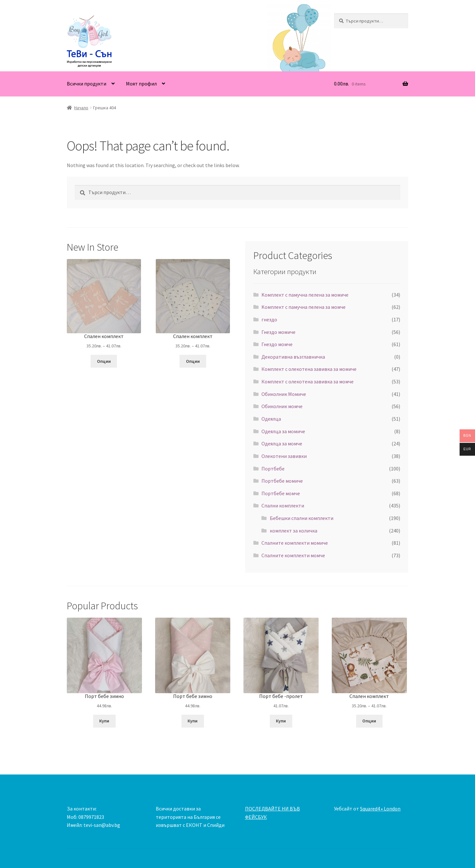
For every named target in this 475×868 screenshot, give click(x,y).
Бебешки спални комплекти (302, 518)
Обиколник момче (282, 406)
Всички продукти (87, 84)
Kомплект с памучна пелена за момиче (305, 295)
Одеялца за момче (282, 443)
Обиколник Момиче (284, 394)
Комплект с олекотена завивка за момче (308, 381)
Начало (81, 108)
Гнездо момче (277, 344)
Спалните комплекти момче (293, 555)
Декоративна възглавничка (293, 357)
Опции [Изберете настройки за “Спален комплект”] (104, 361)
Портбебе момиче (282, 481)
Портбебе (273, 469)
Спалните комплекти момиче (295, 543)
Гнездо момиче (278, 332)
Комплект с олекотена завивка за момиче (309, 369)
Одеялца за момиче (283, 431)
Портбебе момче (281, 493)
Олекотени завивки (284, 456)
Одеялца (271, 419)
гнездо (269, 319)
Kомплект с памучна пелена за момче (303, 307)
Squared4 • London (380, 809)
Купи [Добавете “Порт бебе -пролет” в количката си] (281, 721)
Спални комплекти (283, 506)
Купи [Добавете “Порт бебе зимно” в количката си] (104, 721)
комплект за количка (294, 531)
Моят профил (141, 84)
